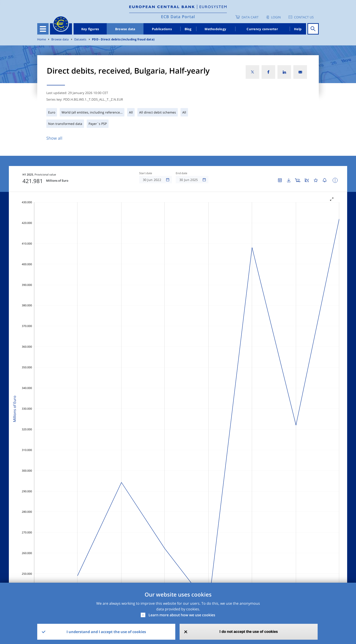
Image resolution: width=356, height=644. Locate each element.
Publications (162, 29)
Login (276, 17)
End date (182, 173)
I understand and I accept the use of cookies (106, 632)
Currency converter (262, 29)
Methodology (215, 29)
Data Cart (250, 17)
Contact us (304, 17)
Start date (146, 173)
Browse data (125, 29)
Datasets (80, 39)
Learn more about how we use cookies (182, 615)
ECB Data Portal (178, 17)
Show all (54, 138)
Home (42, 39)
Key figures (90, 29)
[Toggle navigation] (43, 29)
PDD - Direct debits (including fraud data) (123, 39)
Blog (188, 29)
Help (298, 29)
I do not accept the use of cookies (249, 632)
